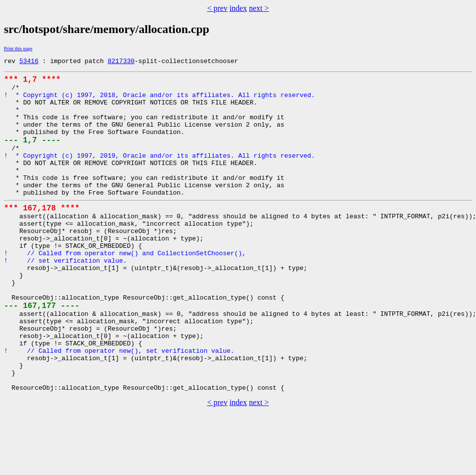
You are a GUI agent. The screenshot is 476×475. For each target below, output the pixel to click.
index (238, 8)
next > (259, 8)
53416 (29, 62)
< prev (217, 8)
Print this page (18, 49)
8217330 (121, 62)
